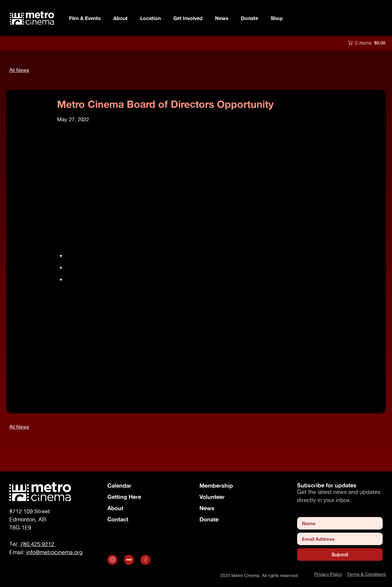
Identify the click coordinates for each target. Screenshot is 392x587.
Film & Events (85, 18)
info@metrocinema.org (109, 384)
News (222, 18)
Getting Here (124, 497)
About (120, 18)
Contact (118, 519)
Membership (216, 485)
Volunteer (212, 497)
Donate (250, 18)
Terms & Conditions (366, 574)
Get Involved (188, 18)
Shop (277, 18)
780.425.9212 (38, 544)
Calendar (119, 485)
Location (150, 18)
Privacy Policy (328, 574)
